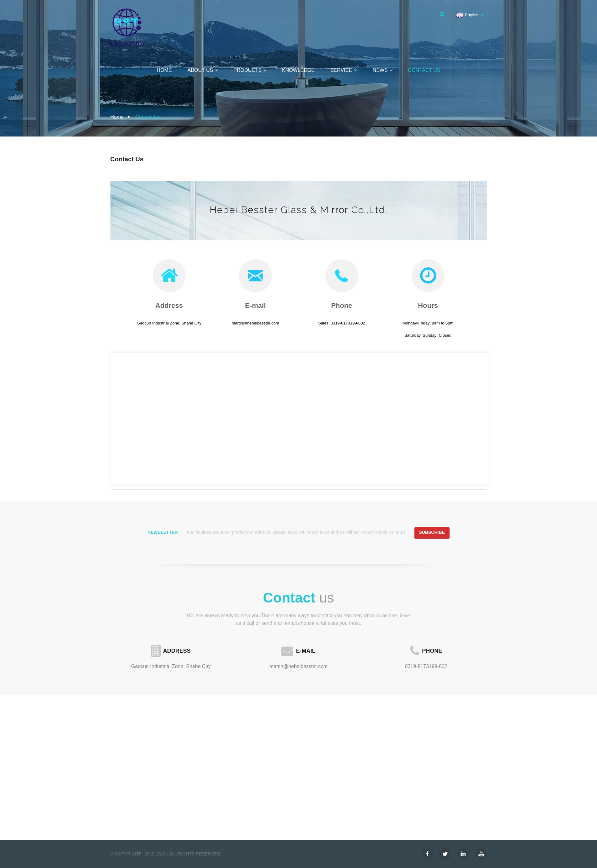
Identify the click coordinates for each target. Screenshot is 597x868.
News (383, 70)
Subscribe (432, 533)
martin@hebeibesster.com (298, 667)
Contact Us (424, 70)
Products (250, 70)
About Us (203, 70)
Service (344, 70)
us (299, 598)
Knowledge (298, 70)
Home (164, 70)
